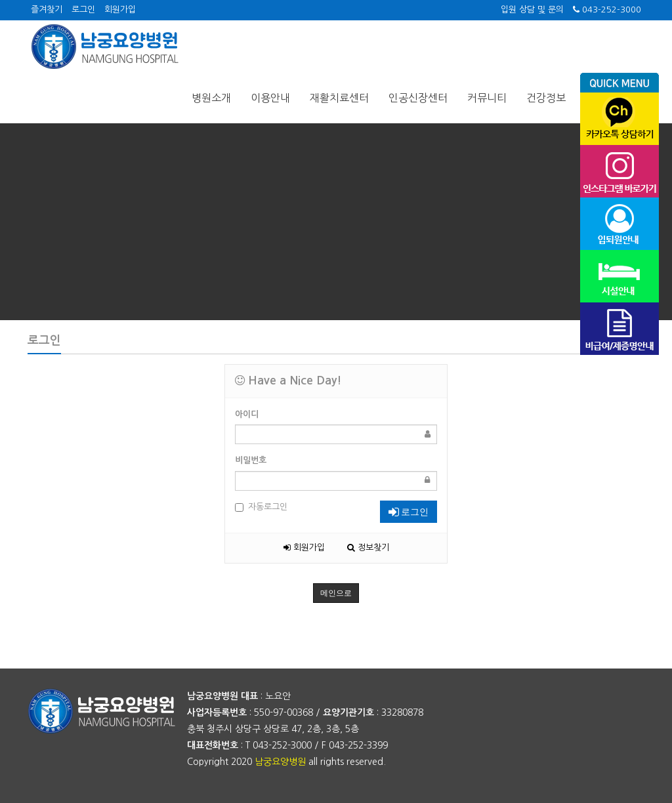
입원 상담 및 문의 (532, 10)
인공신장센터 (418, 98)
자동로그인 (261, 507)
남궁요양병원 (280, 762)
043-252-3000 (607, 10)
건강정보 (546, 98)
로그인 (83, 10)
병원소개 (211, 98)
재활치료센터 (339, 98)
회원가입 (120, 10)
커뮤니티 (487, 98)
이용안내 (270, 98)
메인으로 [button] (336, 593)
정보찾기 (368, 547)
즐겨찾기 (47, 10)
